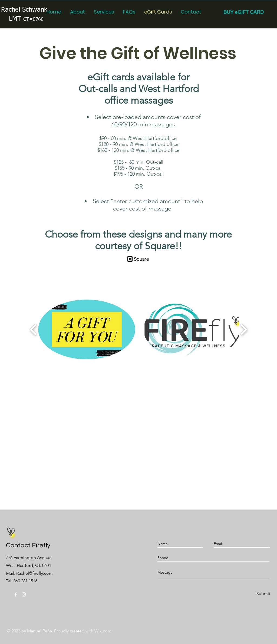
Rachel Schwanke (26, 10)
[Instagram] (24, 594)
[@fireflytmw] (16, 594)
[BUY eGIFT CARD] (244, 12)
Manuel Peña (39, 631)
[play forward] (244, 329)
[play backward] (33, 329)
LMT (26, 19)
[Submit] (263, 594)
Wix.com (103, 631)
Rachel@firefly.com (34, 573)
